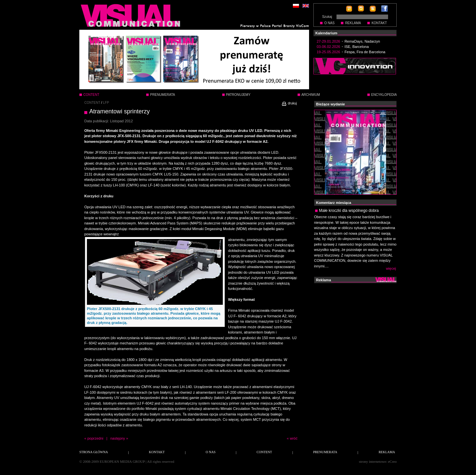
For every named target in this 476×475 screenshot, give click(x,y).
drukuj (289, 103)
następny (118, 438)
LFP (106, 103)
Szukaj (327, 17)
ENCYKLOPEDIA (384, 95)
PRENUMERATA (162, 95)
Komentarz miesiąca (334, 203)
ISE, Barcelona (357, 47)
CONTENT (92, 103)
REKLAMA (353, 23)
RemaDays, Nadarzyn (362, 41)
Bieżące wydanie (330, 104)
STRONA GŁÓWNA (94, 452)
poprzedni (95, 438)
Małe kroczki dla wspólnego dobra (349, 211)
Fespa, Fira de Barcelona (365, 52)
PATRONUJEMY (238, 95)
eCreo (392, 461)
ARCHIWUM (311, 95)
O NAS (329, 23)
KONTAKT (379, 23)
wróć (294, 438)
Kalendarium (326, 33)
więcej (391, 268)
